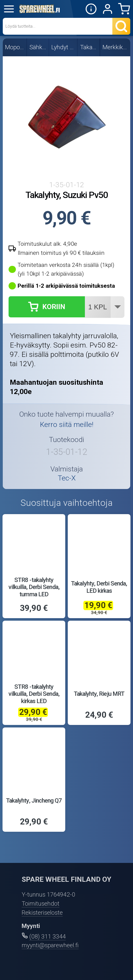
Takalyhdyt (89, 47)
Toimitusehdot (41, 904)
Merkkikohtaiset (115, 47)
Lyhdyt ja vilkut (63, 47)
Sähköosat (38, 47)
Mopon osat (15, 47)
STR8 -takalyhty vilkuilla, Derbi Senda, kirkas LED (34, 694)
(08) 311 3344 (47, 937)
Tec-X (67, 478)
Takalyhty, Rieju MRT (99, 694)
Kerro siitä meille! (67, 425)
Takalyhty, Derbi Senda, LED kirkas (99, 587)
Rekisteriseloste (42, 913)
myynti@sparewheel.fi (50, 945)
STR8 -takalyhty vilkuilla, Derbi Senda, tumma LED (34, 587)
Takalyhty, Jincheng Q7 (34, 801)
